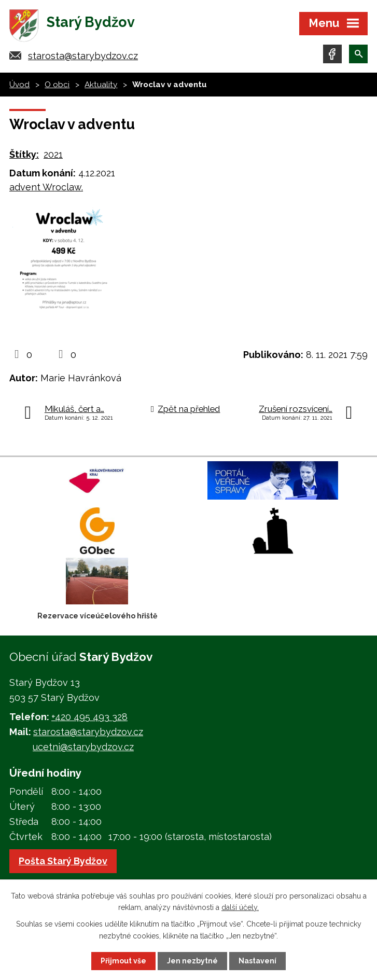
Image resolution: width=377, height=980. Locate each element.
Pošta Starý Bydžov (63, 861)
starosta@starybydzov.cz (83, 56)
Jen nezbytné (192, 961)
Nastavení (257, 961)
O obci (57, 85)
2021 (53, 154)
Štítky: (24, 154)
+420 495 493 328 (89, 717)
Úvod (19, 85)
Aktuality (101, 85)
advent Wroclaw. (46, 187)
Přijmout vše (123, 961)
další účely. (240, 907)
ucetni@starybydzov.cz (83, 747)
